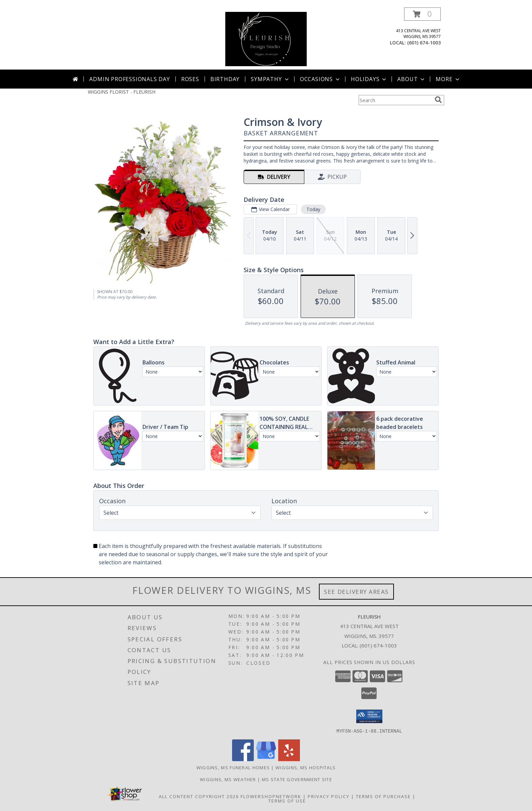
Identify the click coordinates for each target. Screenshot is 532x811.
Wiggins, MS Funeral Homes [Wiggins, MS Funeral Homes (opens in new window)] (233, 767)
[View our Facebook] (243, 759)
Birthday (225, 79)
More (448, 79)
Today (313, 209)
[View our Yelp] (289, 759)
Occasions (320, 79)
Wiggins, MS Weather (228, 779)
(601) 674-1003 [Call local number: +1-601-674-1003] (424, 43)
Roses (190, 79)
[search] (438, 100)
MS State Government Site (297, 779)
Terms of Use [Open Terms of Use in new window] (287, 800)
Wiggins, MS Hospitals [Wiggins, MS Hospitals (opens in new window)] (306, 767)
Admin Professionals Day (129, 79)
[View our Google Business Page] (266, 759)
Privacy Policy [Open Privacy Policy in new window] (329, 796)
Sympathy (270, 79)
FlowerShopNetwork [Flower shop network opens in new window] (271, 796)
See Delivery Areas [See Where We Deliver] (356, 592)
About (412, 79)
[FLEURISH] (266, 39)
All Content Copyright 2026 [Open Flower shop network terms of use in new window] (199, 796)
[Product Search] (395, 100)
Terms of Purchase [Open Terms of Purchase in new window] (383, 796)
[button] (422, 14)
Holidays (369, 79)
